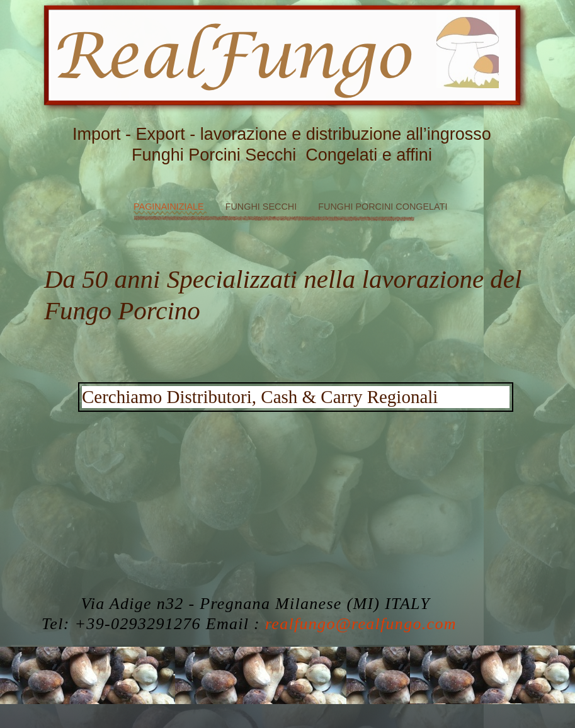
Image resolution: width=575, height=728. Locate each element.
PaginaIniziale (170, 207)
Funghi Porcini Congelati (383, 207)
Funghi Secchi (263, 207)
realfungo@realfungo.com (361, 624)
